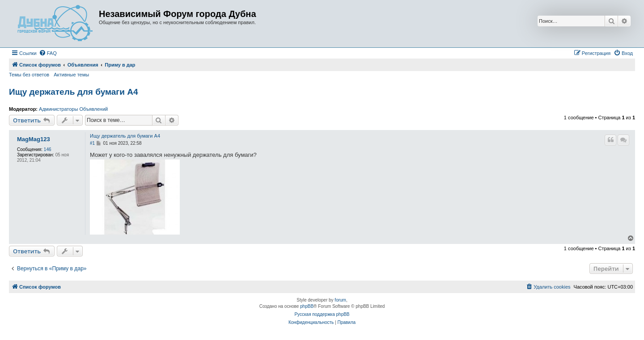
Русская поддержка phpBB (322, 314)
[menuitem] (48, 53)
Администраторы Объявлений (73, 109)
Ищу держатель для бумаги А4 (74, 92)
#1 (92, 143)
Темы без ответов (29, 75)
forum (340, 300)
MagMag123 (34, 139)
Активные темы (71, 75)
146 (48, 149)
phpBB (307, 306)
